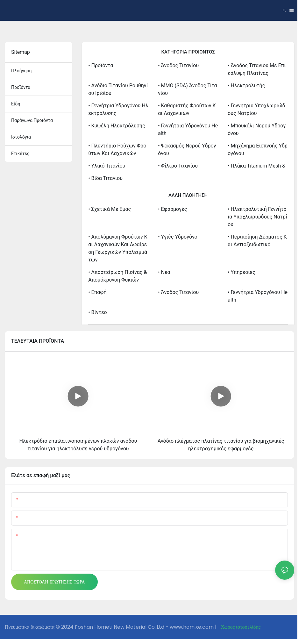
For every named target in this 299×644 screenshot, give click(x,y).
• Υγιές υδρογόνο (178, 237)
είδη (16, 104)
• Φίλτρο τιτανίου (178, 166)
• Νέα (164, 272)
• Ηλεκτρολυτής (246, 86)
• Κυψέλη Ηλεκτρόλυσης (117, 126)
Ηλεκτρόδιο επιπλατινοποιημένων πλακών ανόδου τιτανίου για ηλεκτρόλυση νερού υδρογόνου (78, 445)
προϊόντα (21, 87)
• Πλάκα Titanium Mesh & (256, 166)
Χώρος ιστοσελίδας (240, 627)
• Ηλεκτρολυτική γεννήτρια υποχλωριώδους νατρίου (257, 217)
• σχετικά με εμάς (110, 209)
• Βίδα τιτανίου (105, 178)
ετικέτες (20, 154)
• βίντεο (97, 312)
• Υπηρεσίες (242, 272)
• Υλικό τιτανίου (107, 166)
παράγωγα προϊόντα (32, 120)
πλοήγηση (21, 71)
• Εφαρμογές (172, 209)
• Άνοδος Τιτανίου (178, 65)
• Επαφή (97, 292)
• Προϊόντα (101, 65)
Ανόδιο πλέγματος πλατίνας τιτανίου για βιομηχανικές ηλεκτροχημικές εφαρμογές (221, 445)
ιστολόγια (21, 137)
